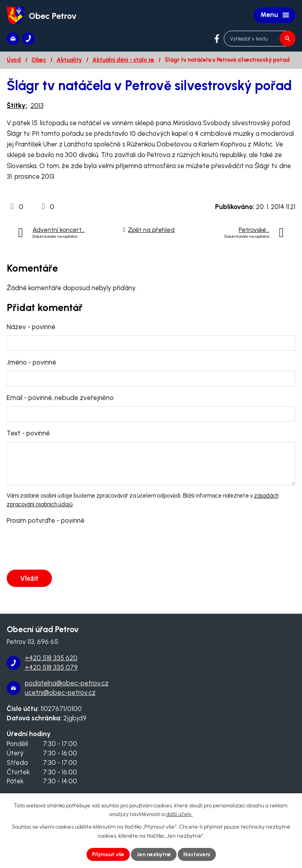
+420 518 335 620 (51, 658)
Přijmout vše (108, 854)
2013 (37, 105)
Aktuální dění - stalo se (123, 60)
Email (60, 398)
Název (31, 327)
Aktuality (69, 60)
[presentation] (65, 548)
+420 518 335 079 (51, 667)
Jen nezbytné (154, 854)
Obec (39, 60)
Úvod (14, 60)
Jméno (31, 362)
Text (28, 433)
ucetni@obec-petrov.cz (60, 692)
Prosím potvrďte (46, 520)
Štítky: (17, 105)
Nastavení (197, 854)
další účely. (179, 815)
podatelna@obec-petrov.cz (67, 683)
